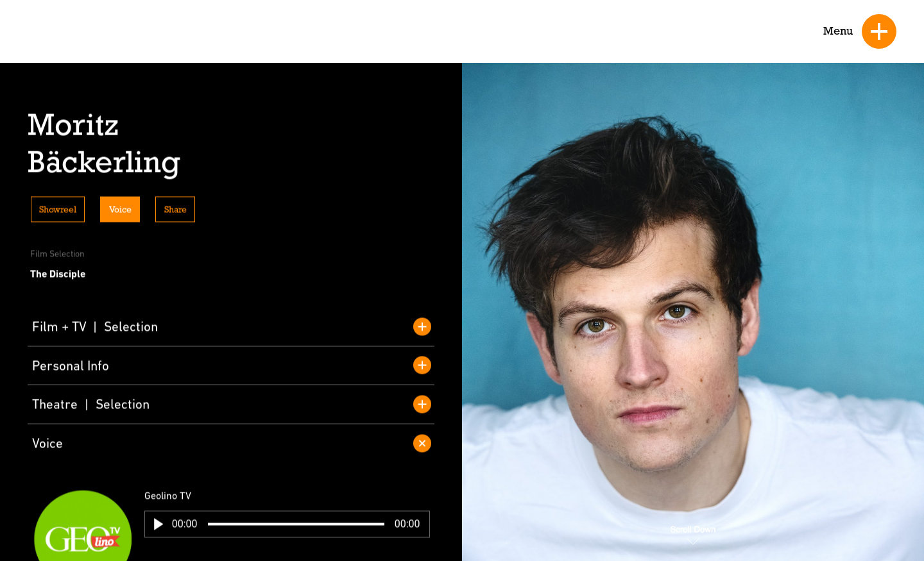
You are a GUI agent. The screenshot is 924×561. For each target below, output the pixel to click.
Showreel (58, 212)
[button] (158, 526)
